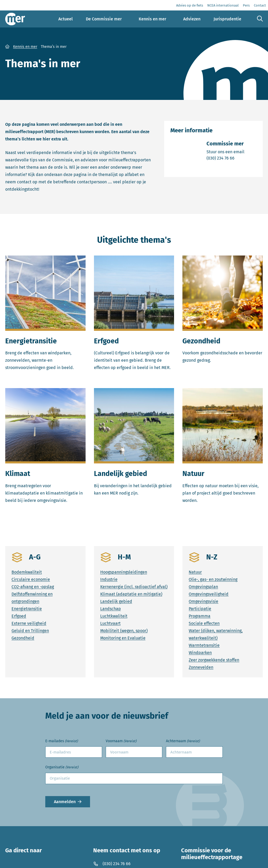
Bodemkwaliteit (27, 572)
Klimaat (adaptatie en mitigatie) (131, 594)
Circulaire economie (31, 579)
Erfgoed (19, 616)
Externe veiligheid (29, 623)
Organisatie (62, 767)
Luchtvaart (110, 623)
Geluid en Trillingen (30, 631)
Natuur (195, 572)
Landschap (111, 609)
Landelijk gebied (116, 601)
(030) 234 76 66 (225, 158)
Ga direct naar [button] (24, 850)
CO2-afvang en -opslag (33, 587)
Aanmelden (65, 802)
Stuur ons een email (225, 152)
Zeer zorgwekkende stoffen (214, 660)
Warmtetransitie (204, 645)
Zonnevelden (201, 667)
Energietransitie (27, 609)
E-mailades (62, 741)
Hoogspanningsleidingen (124, 572)
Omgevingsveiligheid (209, 594)
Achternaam (183, 741)
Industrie (109, 579)
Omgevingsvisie (203, 601)
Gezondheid (23, 638)
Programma (200, 616)
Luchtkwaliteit (114, 616)
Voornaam (121, 741)
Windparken (200, 653)
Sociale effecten (204, 623)
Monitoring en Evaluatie (123, 638)
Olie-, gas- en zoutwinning (213, 579)
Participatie (200, 609)
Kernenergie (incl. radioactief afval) (134, 587)
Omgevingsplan (203, 587)
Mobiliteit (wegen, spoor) (124, 631)
